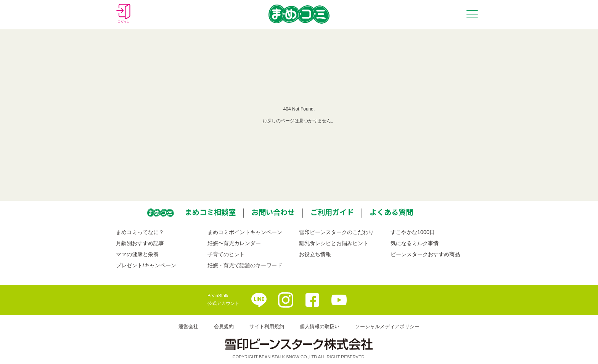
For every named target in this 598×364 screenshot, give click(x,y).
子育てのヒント (226, 254)
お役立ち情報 (315, 254)
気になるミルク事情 (415, 243)
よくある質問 (391, 212)
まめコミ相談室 (210, 212)
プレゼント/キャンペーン (146, 265)
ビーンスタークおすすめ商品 (425, 254)
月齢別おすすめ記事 (140, 243)
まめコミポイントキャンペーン (245, 232)
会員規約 (224, 326)
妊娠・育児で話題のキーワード (245, 265)
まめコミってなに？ (140, 232)
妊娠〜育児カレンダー (234, 243)
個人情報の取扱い (320, 326)
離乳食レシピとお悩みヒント (334, 243)
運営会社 (188, 326)
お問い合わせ (273, 212)
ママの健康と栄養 (137, 254)
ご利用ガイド (332, 212)
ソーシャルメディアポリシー (387, 326)
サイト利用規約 (267, 326)
